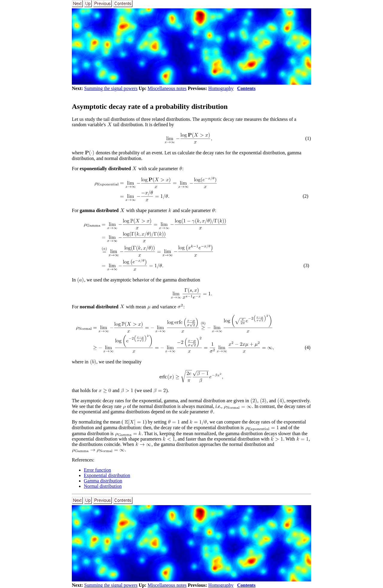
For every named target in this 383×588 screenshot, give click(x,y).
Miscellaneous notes (167, 88)
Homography (221, 88)
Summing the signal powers (111, 88)
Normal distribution (103, 486)
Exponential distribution (107, 475)
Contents (246, 88)
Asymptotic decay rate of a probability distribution (150, 106)
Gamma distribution (103, 481)
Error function (97, 470)
